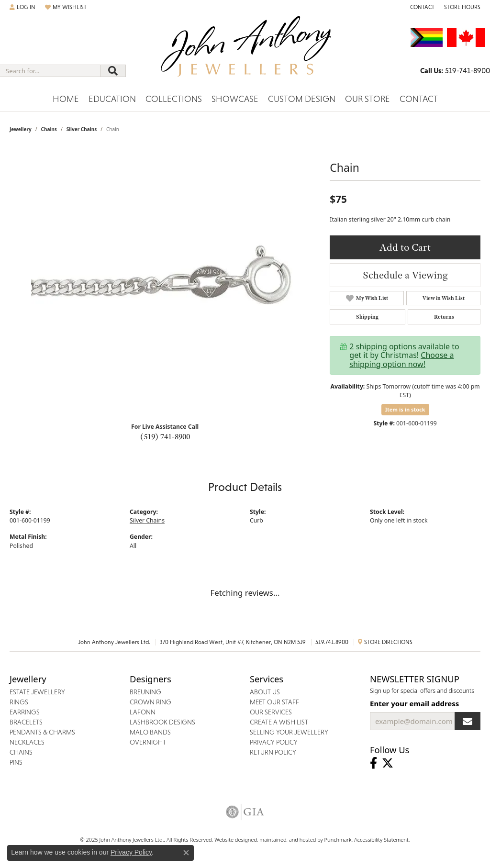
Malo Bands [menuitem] (150, 732)
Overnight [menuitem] (148, 742)
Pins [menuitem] (16, 762)
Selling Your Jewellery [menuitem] (289, 732)
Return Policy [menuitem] (273, 752)
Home (66, 99)
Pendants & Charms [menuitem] (42, 732)
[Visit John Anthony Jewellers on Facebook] (373, 763)
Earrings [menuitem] (25, 712)
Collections (174, 99)
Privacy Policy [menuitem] (274, 742)
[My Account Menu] (22, 7)
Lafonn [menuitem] (143, 712)
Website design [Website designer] (233, 840)
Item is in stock (405, 409)
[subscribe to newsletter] (468, 721)
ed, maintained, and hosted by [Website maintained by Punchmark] (287, 840)
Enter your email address (414, 703)
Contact (419, 99)
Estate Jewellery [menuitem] (37, 692)
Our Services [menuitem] (271, 712)
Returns (444, 317)
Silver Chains (82, 129)
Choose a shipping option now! (401, 359)
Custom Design (302, 99)
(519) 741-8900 (165, 436)
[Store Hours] (462, 7)
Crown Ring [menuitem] (150, 702)
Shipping (367, 317)
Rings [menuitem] (19, 702)
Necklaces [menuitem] (27, 742)
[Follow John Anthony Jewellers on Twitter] (388, 763)
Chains (49, 129)
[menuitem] (245, 812)
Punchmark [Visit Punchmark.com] (338, 840)
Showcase (235, 99)
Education (112, 99)
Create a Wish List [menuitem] (279, 722)
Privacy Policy (131, 852)
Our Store (367, 99)
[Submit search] (113, 71)
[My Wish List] (66, 7)
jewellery (21, 129)
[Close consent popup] (186, 853)
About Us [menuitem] (265, 692)
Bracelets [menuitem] (26, 722)
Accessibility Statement (381, 840)
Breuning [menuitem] (145, 692)
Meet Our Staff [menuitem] (274, 702)
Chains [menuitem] (21, 752)
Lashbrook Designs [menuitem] (162, 722)
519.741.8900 (332, 642)
